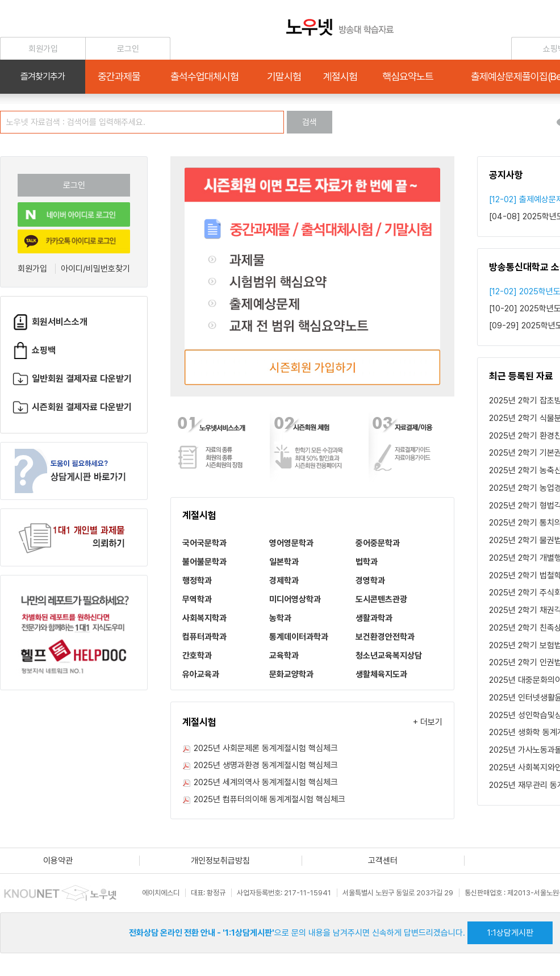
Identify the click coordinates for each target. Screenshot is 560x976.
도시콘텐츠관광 (381, 599)
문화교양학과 (291, 674)
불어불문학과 (204, 562)
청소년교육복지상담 (389, 656)
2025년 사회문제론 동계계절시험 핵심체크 (266, 748)
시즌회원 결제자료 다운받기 (72, 407)
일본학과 (284, 562)
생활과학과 (374, 618)
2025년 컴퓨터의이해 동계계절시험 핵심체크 (269, 799)
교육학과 (284, 656)
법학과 (367, 562)
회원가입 (32, 269)
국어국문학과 (204, 543)
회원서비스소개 (50, 322)
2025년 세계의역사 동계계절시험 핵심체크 (266, 782)
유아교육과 (201, 674)
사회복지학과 (204, 618)
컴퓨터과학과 (204, 637)
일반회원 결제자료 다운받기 (72, 379)
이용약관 (58, 861)
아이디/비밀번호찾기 (95, 269)
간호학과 (197, 656)
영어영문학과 (291, 543)
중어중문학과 (378, 543)
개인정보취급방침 (220, 861)
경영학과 (370, 581)
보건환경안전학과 (385, 637)
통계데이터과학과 (299, 637)
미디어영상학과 (295, 599)
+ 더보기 (428, 722)
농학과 (280, 618)
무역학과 (197, 599)
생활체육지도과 (381, 674)
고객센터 (383, 861)
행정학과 (197, 581)
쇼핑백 (34, 350)
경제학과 (284, 581)
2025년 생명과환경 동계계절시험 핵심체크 (266, 765)
